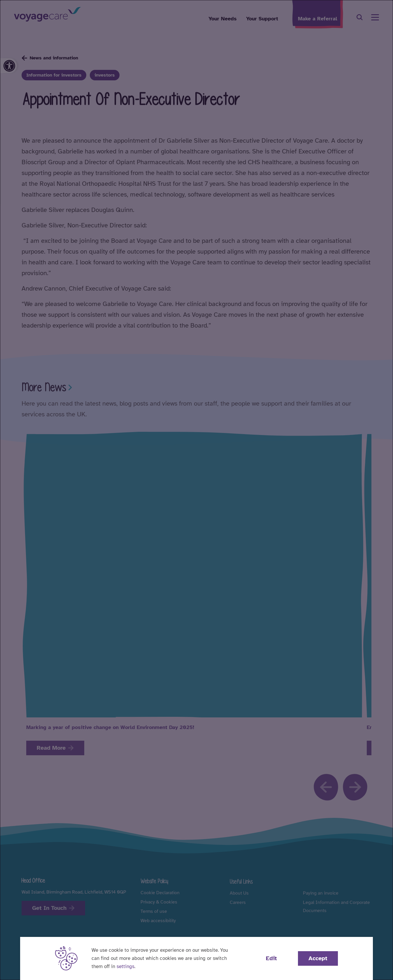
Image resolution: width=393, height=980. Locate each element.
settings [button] (126, 966)
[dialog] (196, 490)
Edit (271, 958)
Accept (318, 958)
